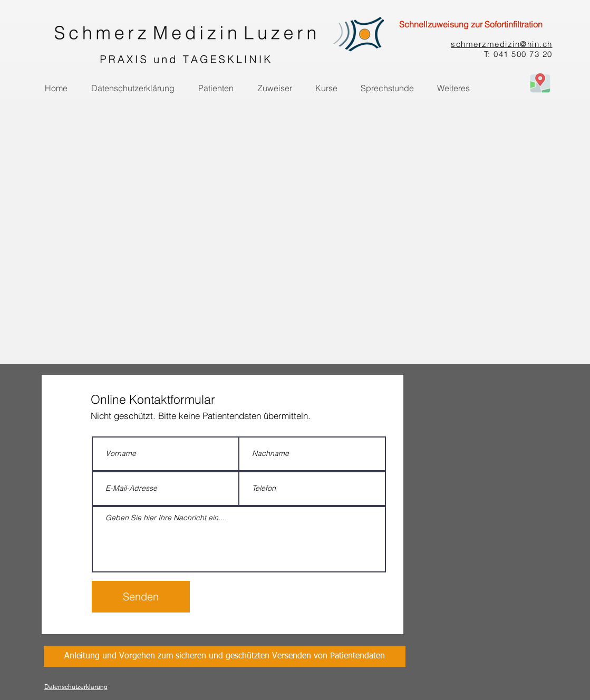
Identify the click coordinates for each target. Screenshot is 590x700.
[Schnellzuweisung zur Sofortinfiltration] (471, 24)
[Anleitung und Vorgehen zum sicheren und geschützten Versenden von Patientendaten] (225, 656)
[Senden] (141, 597)
